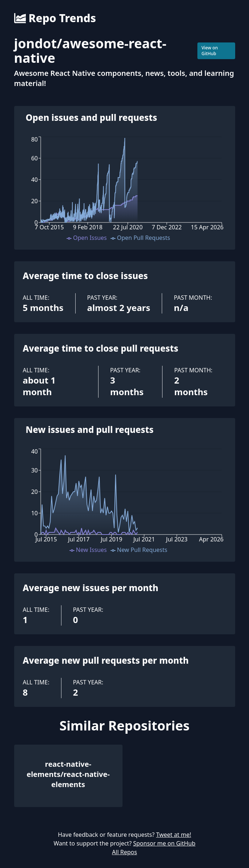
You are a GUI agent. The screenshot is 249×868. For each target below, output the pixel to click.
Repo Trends (55, 18)
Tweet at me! (173, 835)
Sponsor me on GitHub (164, 843)
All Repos (124, 852)
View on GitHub (210, 51)
